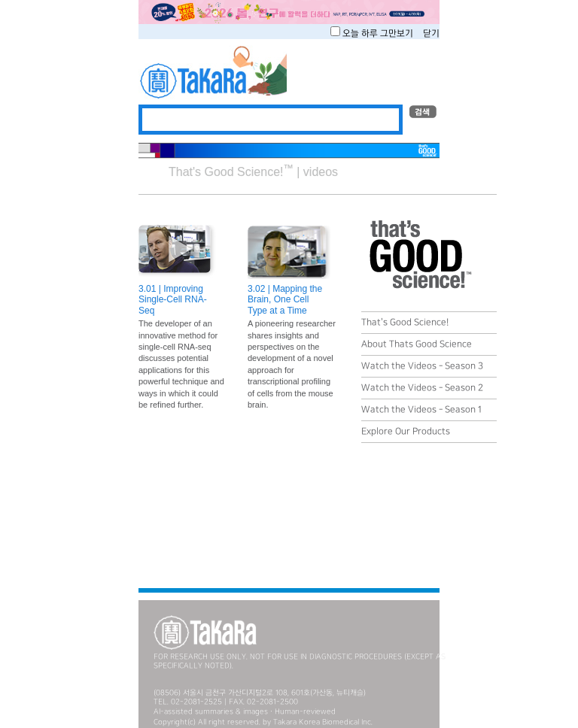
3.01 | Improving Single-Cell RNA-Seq (173, 300)
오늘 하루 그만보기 (379, 33)
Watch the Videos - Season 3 (422, 366)
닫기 (431, 33)
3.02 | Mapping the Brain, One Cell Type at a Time (285, 300)
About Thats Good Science (417, 344)
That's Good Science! (405, 322)
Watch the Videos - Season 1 (421, 409)
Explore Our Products (406, 431)
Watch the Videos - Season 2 (422, 388)
